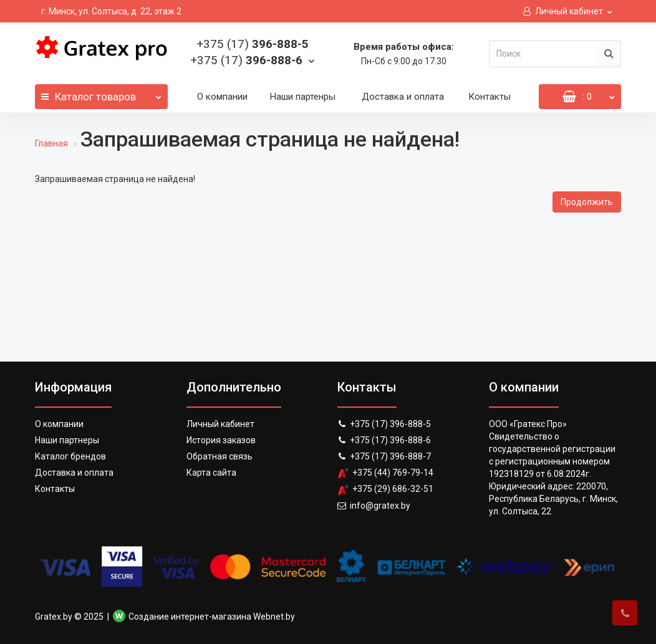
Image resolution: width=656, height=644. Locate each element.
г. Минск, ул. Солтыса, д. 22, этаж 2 (111, 11)
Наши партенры (303, 97)
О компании (222, 97)
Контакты (490, 97)
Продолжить (587, 202)
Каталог (101, 94)
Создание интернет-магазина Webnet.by (212, 617)
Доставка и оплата (403, 97)
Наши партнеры (67, 440)
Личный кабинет (220, 424)
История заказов (221, 440)
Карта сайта (211, 473)
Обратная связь (219, 456)
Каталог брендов (70, 456)
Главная (51, 143)
